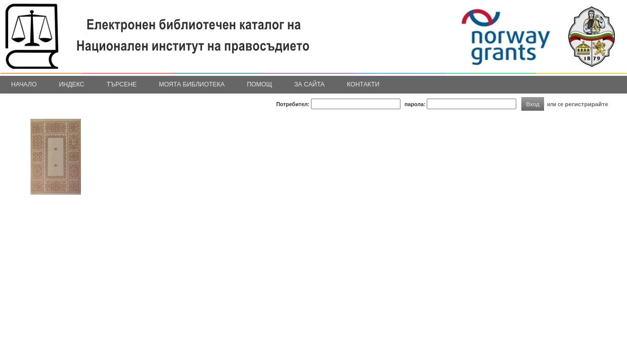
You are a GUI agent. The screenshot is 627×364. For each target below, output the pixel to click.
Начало (24, 84)
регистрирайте (587, 104)
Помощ (259, 84)
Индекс (72, 84)
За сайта (309, 84)
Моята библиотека (192, 84)
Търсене (122, 84)
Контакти (363, 84)
